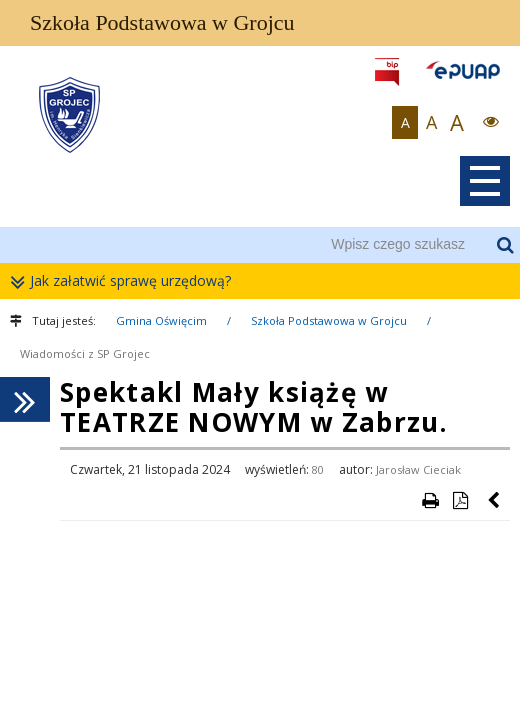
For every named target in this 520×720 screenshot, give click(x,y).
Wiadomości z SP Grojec (85, 353)
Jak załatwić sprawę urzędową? (125, 281)
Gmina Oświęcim (161, 320)
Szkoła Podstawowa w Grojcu (329, 320)
